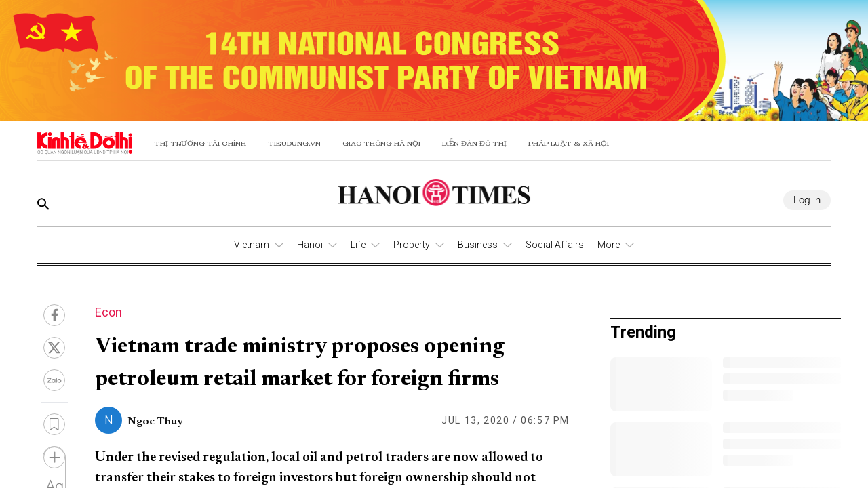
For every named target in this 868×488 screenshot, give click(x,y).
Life (358, 245)
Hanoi (310, 245)
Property (412, 245)
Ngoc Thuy (155, 422)
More (609, 245)
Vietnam (252, 245)
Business (478, 245)
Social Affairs (555, 245)
